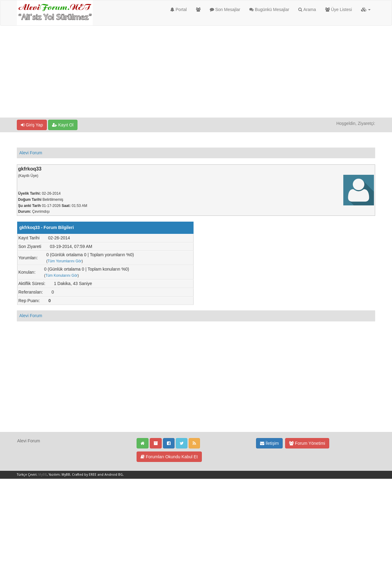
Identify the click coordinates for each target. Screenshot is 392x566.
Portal (178, 9)
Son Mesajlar (225, 9)
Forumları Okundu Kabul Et (169, 457)
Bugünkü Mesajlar (269, 9)
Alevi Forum (31, 153)
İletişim (269, 443)
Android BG (114, 475)
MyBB (43, 475)
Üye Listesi (339, 9)
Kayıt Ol (63, 125)
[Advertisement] (196, 72)
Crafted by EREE (84, 475)
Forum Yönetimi (307, 443)
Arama (307, 9)
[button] (366, 9)
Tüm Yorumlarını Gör (64, 261)
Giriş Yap (32, 125)
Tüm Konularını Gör (61, 276)
